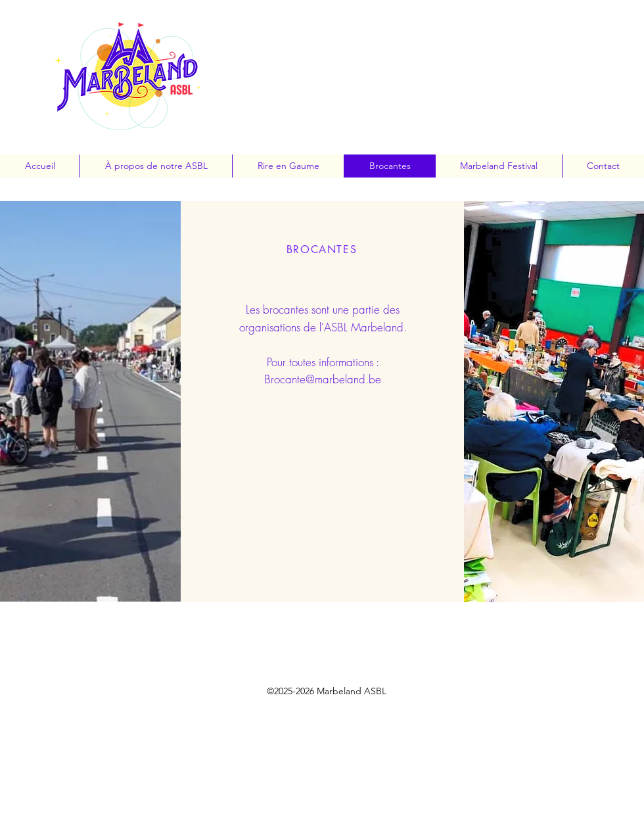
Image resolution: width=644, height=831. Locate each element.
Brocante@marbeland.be (323, 379)
